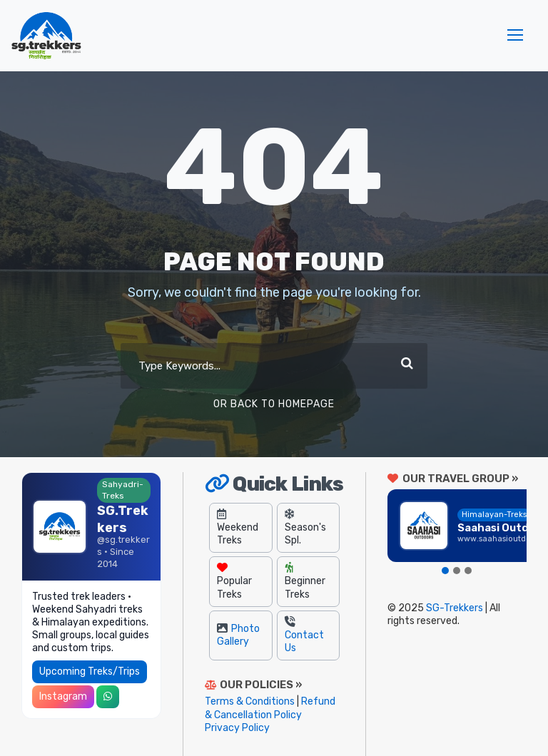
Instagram (63, 696)
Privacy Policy (237, 728)
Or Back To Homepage (274, 404)
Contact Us (304, 635)
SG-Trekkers (455, 608)
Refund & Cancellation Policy (270, 708)
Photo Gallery (238, 635)
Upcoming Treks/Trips (90, 671)
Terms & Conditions (250, 701)
